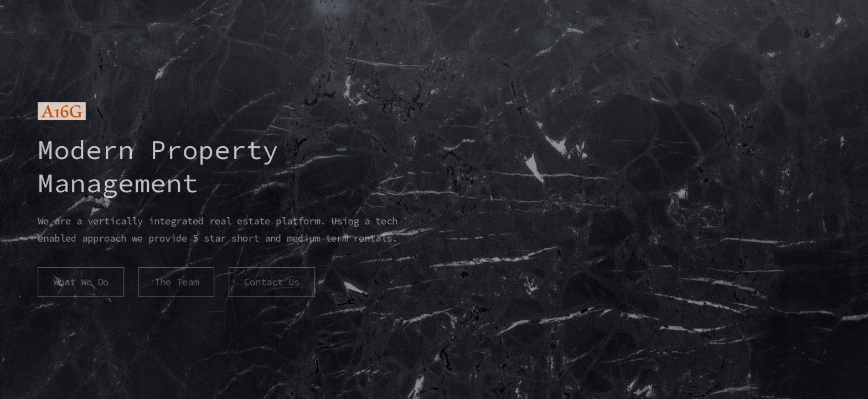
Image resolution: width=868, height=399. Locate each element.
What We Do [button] (80, 282)
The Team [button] (175, 282)
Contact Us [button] (271, 282)
